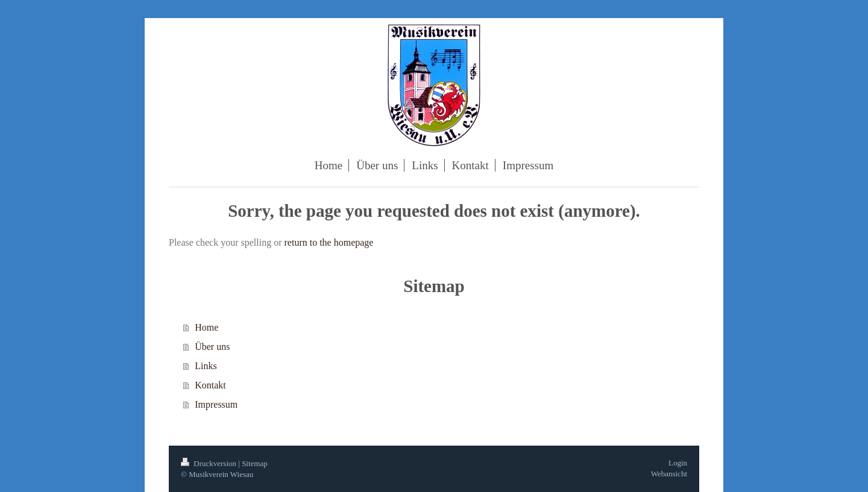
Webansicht (669, 474)
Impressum (216, 404)
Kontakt (210, 385)
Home (206, 327)
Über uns (212, 347)
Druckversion (209, 463)
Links (206, 366)
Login (678, 463)
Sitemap (255, 463)
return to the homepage (329, 242)
